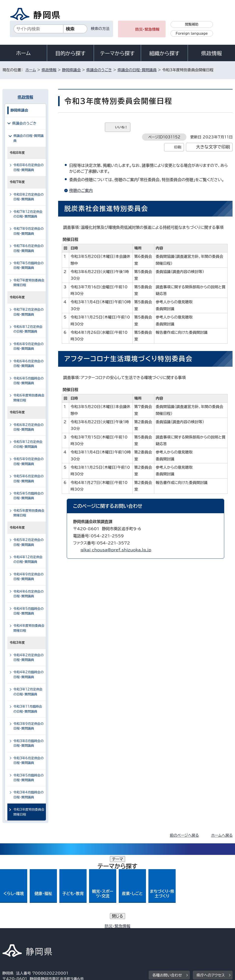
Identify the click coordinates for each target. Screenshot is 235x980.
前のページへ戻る (184, 835)
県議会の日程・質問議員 (137, 70)
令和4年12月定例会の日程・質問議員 (28, 559)
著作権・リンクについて (25, 932)
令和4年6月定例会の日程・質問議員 (29, 594)
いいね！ (121, 127)
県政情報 (211, 53)
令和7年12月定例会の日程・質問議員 (28, 214)
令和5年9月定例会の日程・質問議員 (29, 461)
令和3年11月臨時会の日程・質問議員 (28, 709)
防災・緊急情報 (147, 29)
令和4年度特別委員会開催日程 (29, 628)
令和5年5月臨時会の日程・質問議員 (29, 496)
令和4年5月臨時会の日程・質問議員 (29, 611)
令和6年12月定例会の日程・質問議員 (28, 329)
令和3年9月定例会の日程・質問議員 (29, 726)
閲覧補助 (192, 24)
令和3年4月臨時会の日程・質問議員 (29, 795)
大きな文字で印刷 (213, 147)
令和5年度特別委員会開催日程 (29, 513)
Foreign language (192, 33)
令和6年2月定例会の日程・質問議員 (29, 427)
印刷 (178, 147)
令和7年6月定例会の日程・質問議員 (29, 248)
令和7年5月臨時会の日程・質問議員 (29, 265)
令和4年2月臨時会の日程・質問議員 (29, 674)
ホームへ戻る (222, 835)
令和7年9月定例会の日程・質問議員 (29, 231)
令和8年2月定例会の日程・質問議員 (29, 197)
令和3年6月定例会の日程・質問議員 (29, 761)
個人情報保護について (80, 932)
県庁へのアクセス (211, 902)
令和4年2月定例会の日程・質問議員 (29, 658)
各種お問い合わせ (167, 902)
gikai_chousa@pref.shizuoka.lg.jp (116, 550)
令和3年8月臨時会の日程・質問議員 (29, 743)
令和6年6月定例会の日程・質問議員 (29, 364)
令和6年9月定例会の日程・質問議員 (29, 346)
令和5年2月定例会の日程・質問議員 (29, 542)
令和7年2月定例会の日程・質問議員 (29, 312)
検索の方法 (100, 29)
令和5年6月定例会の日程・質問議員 (29, 479)
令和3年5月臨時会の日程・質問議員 (29, 778)
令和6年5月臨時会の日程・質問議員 (29, 381)
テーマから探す (117, 53)
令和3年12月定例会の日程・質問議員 (28, 692)
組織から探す (164, 53)
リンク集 (13, 938)
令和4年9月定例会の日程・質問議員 (29, 577)
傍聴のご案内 (81, 190)
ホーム (24, 53)
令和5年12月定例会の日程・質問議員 (28, 444)
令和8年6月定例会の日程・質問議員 (29, 167)
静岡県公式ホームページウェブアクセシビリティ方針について (166, 932)
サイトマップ (48, 938)
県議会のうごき (99, 70)
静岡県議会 (71, 70)
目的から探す (70, 53)
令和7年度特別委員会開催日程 (29, 283)
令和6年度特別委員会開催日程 (29, 398)
